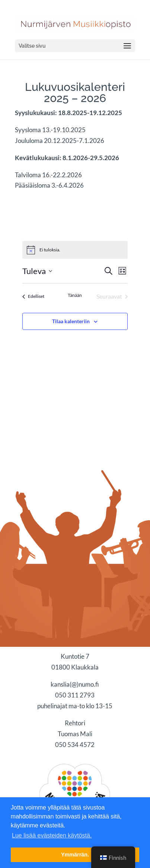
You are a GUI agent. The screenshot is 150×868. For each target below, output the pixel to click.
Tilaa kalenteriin (71, 321)
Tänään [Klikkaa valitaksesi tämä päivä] (75, 295)
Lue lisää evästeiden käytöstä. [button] (52, 835)
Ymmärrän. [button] (75, 855)
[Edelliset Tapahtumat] (33, 296)
